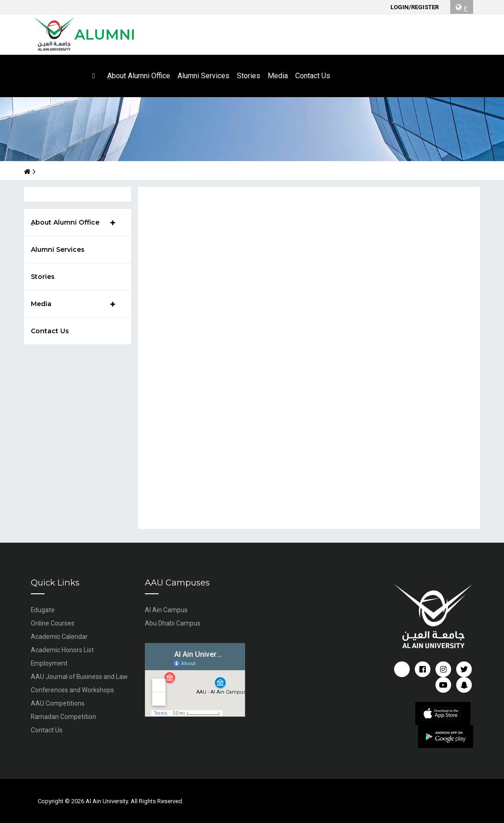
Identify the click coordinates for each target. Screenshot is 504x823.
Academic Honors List (62, 650)
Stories (43, 277)
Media (73, 304)
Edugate (43, 610)
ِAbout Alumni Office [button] (139, 76)
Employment (49, 663)
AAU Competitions (58, 703)
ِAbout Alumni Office (73, 222)
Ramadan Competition (64, 717)
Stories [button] (249, 76)
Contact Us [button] (313, 76)
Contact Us (50, 331)
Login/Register (415, 7)
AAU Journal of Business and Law (80, 677)
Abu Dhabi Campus (173, 623)
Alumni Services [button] (203, 76)
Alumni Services (58, 249)
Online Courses (53, 623)
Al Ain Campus (166, 610)
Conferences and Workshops (73, 690)
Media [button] (278, 76)
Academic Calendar (59, 637)
